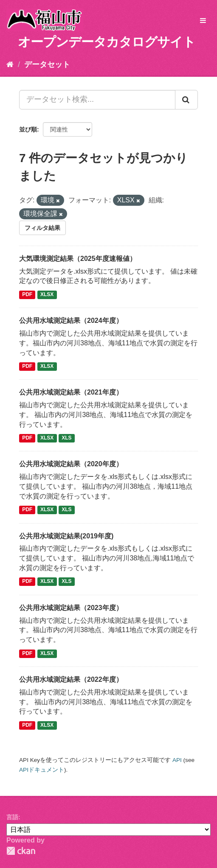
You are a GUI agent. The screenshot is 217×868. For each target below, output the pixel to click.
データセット (47, 64)
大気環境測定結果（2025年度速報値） (78, 259)
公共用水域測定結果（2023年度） (71, 608)
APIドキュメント (42, 770)
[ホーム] (10, 64)
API (177, 760)
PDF (27, 294)
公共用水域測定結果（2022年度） (71, 679)
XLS (66, 438)
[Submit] (186, 100)
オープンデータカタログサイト (107, 42)
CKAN (21, 851)
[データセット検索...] (97, 100)
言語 (12, 817)
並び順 (28, 129)
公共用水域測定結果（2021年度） (71, 392)
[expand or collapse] (203, 21)
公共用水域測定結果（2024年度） (71, 321)
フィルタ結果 (42, 228)
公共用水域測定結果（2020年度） (71, 464)
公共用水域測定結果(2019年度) (66, 536)
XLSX (47, 294)
